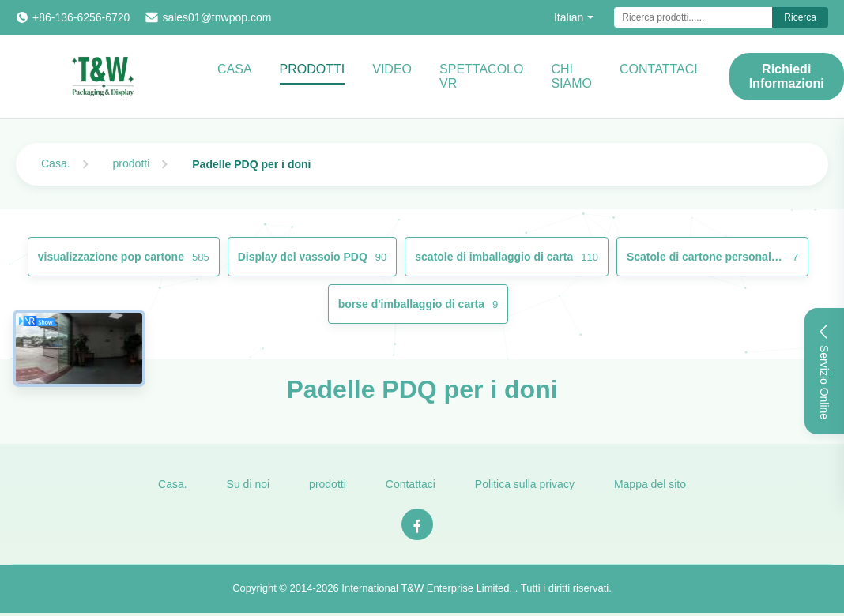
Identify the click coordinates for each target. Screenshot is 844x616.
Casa (235, 69)
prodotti (132, 163)
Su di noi (248, 484)
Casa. (56, 163)
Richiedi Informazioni (787, 76)
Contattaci (411, 484)
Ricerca (800, 17)
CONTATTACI (659, 69)
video (392, 69)
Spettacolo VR (481, 76)
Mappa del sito (650, 484)
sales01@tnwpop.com (217, 17)
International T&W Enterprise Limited (425, 588)
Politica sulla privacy (525, 484)
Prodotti (313, 69)
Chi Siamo (571, 76)
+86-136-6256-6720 (81, 17)
